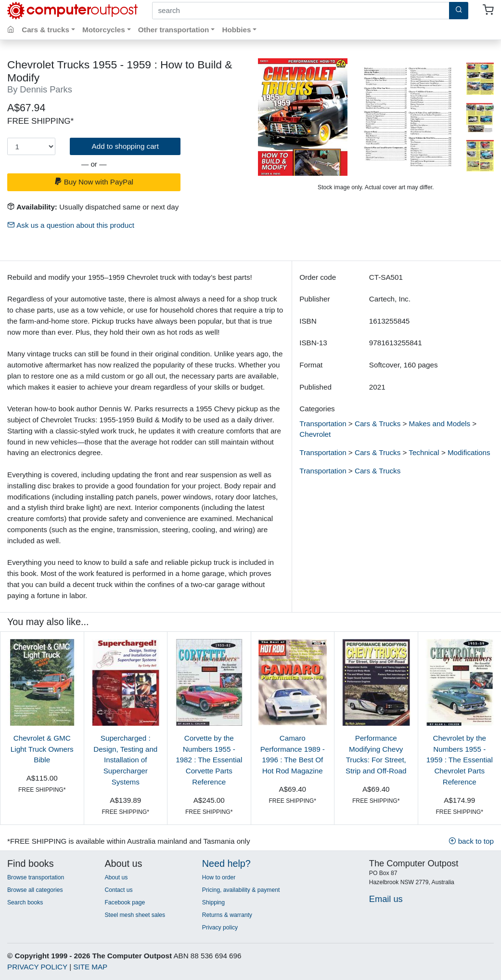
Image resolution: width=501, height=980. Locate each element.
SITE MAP (90, 967)
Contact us (118, 890)
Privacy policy (220, 928)
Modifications (469, 452)
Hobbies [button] (236, 30)
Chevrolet (315, 434)
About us (116, 877)
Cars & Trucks (378, 424)
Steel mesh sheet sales (135, 915)
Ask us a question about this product (71, 225)
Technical (424, 452)
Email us (386, 899)
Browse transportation (36, 877)
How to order (219, 877)
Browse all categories (35, 890)
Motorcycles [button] (104, 30)
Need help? (226, 863)
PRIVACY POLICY (37, 967)
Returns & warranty (227, 915)
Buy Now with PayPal (94, 182)
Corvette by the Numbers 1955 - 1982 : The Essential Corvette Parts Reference (209, 760)
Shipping (213, 902)
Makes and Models (440, 424)
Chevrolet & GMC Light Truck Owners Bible (42, 749)
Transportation (323, 424)
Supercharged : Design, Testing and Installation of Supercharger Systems (125, 760)
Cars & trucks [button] (45, 30)
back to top (471, 841)
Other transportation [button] (174, 30)
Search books (25, 902)
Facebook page (125, 902)
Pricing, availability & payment (241, 890)
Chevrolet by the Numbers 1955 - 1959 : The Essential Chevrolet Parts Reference (460, 760)
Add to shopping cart (125, 146)
